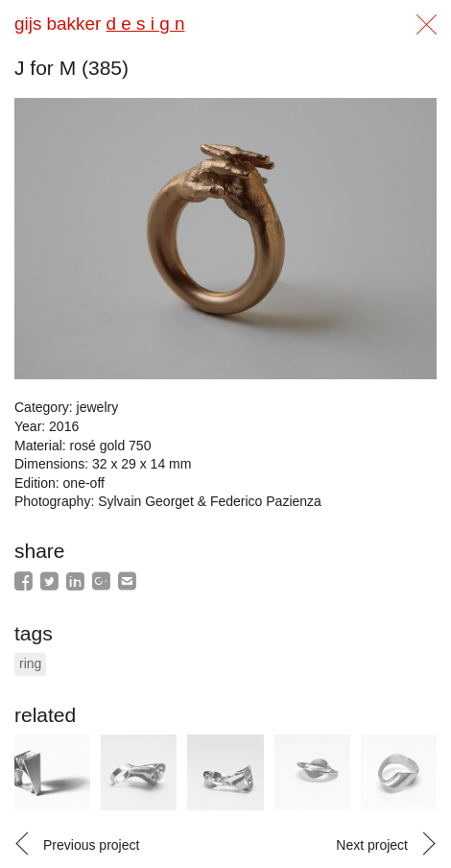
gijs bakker (99, 24)
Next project (372, 845)
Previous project (91, 845)
